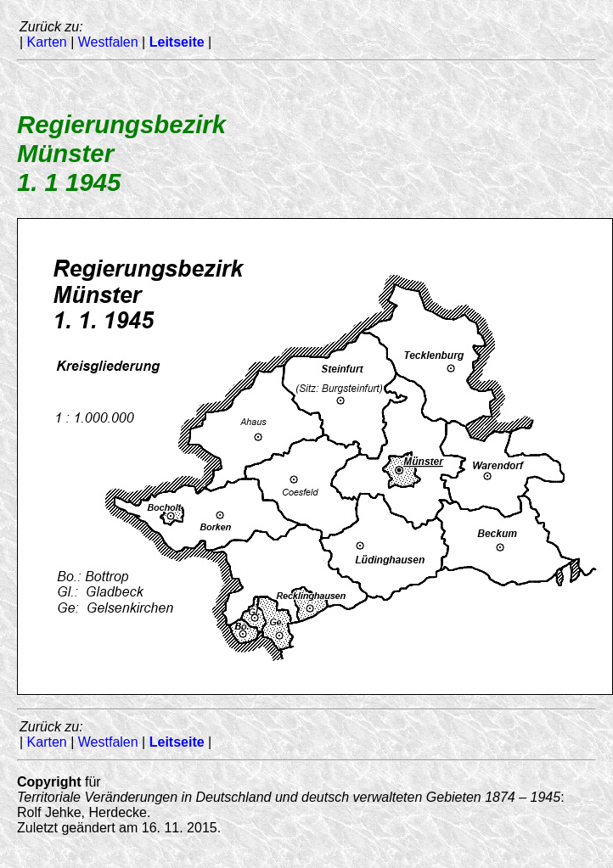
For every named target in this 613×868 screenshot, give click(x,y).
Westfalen (108, 42)
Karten (47, 42)
